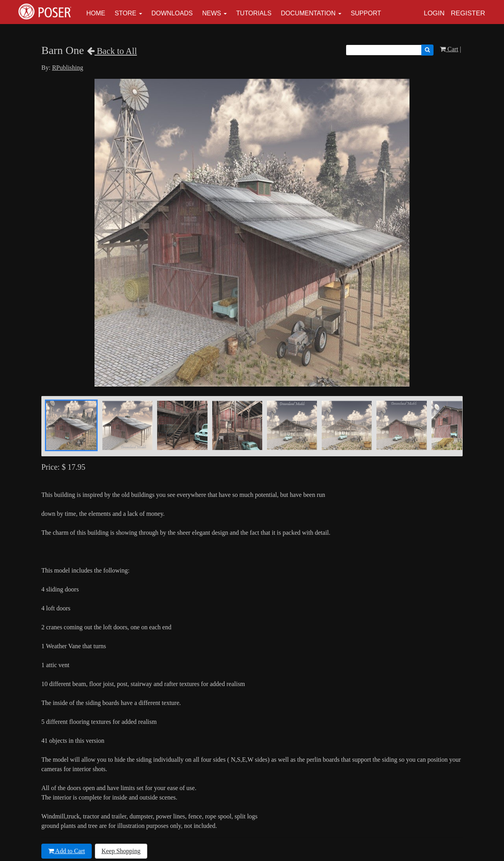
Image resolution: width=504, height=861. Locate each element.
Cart (449, 49)
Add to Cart (67, 851)
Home (96, 13)
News (211, 13)
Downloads (172, 13)
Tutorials (254, 13)
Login (434, 13)
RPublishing (68, 68)
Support (366, 13)
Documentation (308, 13)
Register (468, 13)
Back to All (112, 51)
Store (125, 13)
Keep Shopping (121, 851)
